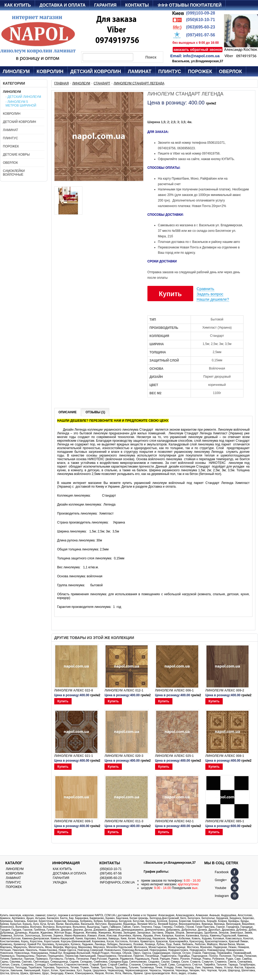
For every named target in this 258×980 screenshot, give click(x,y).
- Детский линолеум (23, 97)
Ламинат (140, 71)
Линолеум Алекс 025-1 (174, 756)
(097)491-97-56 (201, 35)
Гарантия (105, 5)
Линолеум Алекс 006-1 (174, 690)
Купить (170, 294)
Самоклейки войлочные (14, 173)
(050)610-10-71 (201, 20)
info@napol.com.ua (201, 56)
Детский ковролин (96, 71)
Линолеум (16, 71)
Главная (61, 83)
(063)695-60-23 (201, 27)
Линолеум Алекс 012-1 (124, 690)
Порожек (200, 71)
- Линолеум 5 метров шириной (21, 104)
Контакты (137, 5)
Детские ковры (16, 155)
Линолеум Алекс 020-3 (124, 756)
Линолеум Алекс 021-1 (74, 756)
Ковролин (50, 71)
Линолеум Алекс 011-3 (124, 821)
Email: (176, 56)
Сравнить (205, 289)
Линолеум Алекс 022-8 (74, 690)
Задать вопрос (210, 294)
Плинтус (170, 71)
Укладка (60, 882)
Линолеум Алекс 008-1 (225, 756)
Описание (68, 412)
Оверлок (231, 71)
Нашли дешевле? (213, 299)
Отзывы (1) (95, 412)
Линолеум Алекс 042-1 (174, 821)
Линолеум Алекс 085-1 (225, 821)
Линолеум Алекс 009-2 (225, 690)
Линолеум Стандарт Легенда (139, 83)
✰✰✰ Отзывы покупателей (189, 5)
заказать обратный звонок (198, 50)
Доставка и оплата (63, 5)
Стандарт (102, 83)
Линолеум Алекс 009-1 (74, 821)
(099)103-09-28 (201, 13)
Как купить (18, 5)
